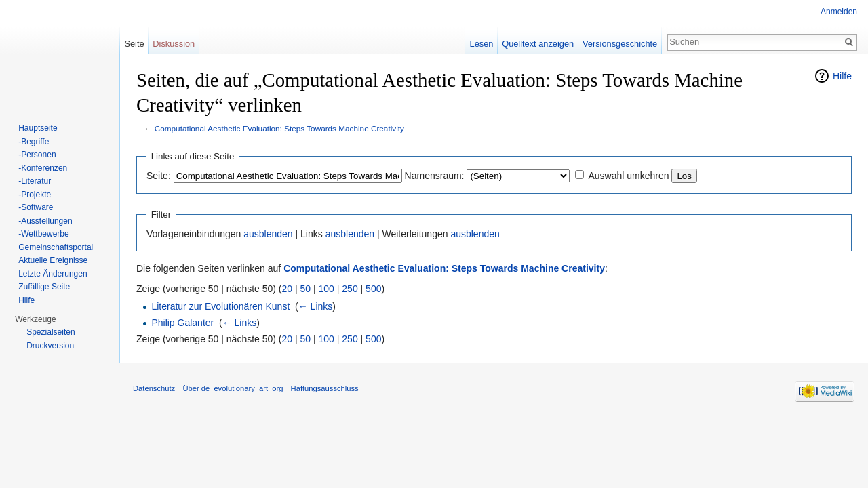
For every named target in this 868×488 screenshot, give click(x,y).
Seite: (159, 176)
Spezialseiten (51, 332)
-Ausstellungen (45, 221)
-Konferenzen (43, 168)
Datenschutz (154, 388)
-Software (36, 207)
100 (327, 289)
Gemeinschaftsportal (56, 247)
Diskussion (174, 44)
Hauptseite (38, 128)
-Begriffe (34, 142)
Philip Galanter (182, 323)
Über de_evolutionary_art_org (233, 388)
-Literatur (35, 181)
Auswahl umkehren (628, 176)
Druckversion (50, 346)
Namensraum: (435, 176)
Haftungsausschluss (325, 388)
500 (373, 289)
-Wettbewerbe (43, 234)
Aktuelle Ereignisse (53, 260)
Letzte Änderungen (53, 274)
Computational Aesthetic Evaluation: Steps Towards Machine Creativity (279, 128)
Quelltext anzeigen (538, 44)
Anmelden (839, 12)
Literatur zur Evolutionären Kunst (220, 306)
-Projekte (35, 195)
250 (350, 289)
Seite (134, 44)
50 (306, 289)
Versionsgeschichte (620, 44)
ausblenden (268, 234)
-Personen (37, 155)
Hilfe (842, 76)
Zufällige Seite (44, 287)
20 (288, 289)
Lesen (482, 44)
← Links (316, 306)
